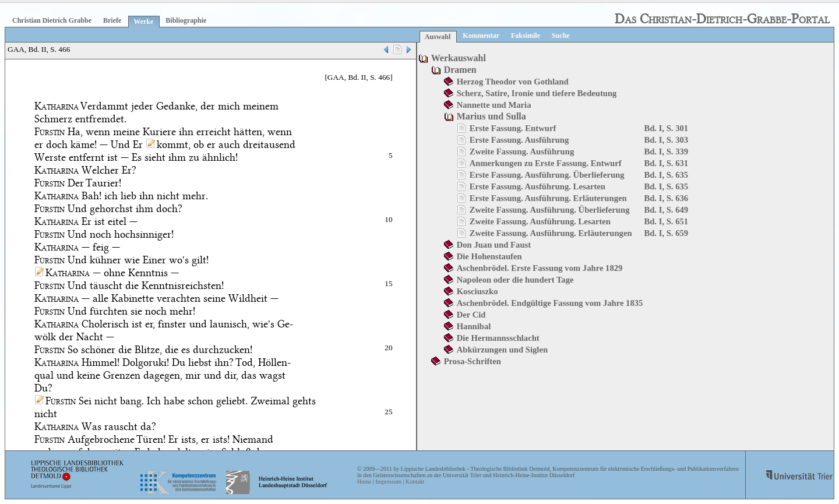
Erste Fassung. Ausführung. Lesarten (537, 186)
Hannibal (474, 326)
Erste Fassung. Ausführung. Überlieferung (547, 175)
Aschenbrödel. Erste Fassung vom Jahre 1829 (540, 268)
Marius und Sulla (491, 116)
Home (364, 482)
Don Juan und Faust (494, 245)
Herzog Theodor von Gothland (513, 82)
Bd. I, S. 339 (666, 151)
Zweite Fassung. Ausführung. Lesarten (540, 221)
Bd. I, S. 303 (666, 140)
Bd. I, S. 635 (666, 175)
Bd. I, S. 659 (666, 233)
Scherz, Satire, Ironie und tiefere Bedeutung (537, 93)
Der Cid (471, 315)
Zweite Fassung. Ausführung (522, 151)
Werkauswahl (459, 58)
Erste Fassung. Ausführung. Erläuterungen (548, 198)
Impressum (388, 482)
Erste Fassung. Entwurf (513, 128)
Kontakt (415, 482)
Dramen (460, 70)
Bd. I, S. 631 (666, 163)
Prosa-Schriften (473, 361)
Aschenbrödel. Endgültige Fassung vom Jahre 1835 (550, 303)
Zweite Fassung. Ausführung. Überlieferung (550, 210)
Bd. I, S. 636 (666, 198)
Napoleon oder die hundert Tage (515, 280)
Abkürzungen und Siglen (502, 350)
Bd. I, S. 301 (666, 128)
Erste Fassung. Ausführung (519, 140)
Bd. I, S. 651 (666, 221)
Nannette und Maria (494, 105)
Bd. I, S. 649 (666, 210)
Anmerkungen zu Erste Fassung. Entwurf (546, 163)
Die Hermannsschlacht (498, 338)
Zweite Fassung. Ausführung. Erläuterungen (551, 233)
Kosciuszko (477, 291)
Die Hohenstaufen (489, 256)
